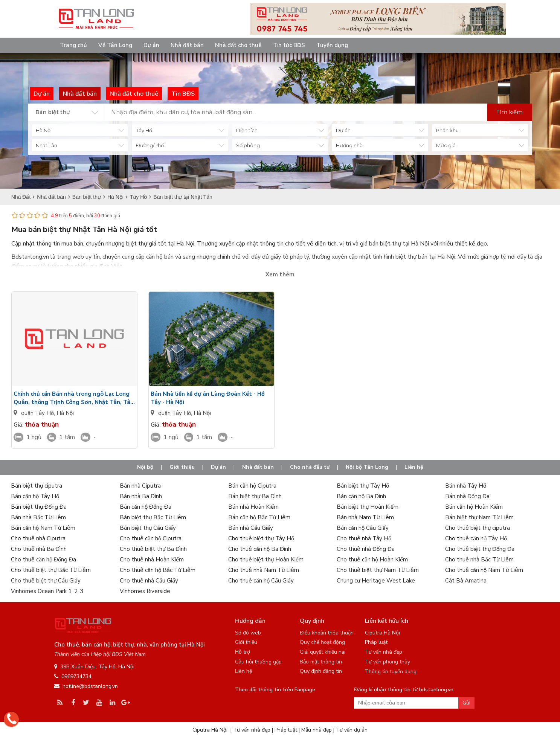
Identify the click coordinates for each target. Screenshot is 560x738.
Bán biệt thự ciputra (37, 486)
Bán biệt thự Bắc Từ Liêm (153, 517)
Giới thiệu (182, 467)
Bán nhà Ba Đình (141, 496)
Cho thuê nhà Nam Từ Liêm (264, 570)
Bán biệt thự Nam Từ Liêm (479, 517)
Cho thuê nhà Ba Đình (39, 549)
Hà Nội (65, 413)
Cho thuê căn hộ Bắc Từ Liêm (158, 570)
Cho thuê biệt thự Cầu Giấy (46, 581)
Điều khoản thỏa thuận (327, 633)
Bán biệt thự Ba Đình (255, 496)
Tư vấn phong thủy (388, 662)
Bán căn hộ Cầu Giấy (363, 528)
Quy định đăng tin (321, 671)
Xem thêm (280, 274)
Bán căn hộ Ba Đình (361, 496)
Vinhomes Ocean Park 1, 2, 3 (47, 591)
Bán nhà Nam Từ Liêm (365, 517)
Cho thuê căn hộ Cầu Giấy (261, 581)
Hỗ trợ (243, 652)
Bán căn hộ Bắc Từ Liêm (259, 517)
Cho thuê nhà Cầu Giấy (149, 581)
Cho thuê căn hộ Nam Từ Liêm (484, 570)
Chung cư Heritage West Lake (376, 581)
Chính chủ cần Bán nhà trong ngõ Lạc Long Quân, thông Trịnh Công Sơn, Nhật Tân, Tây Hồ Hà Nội (73, 398)
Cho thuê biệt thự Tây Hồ (261, 538)
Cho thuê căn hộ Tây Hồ (476, 538)
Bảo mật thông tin (321, 662)
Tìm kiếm (510, 112)
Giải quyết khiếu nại (323, 652)
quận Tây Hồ (37, 413)
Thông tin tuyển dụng (391, 672)
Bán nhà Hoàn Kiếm (253, 507)
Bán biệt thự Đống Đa (39, 507)
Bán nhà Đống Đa (467, 496)
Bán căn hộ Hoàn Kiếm (474, 507)
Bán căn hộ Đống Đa (146, 507)
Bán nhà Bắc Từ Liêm (38, 517)
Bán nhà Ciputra (140, 486)
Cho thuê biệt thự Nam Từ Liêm (378, 570)
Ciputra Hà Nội (382, 633)
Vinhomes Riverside (145, 591)
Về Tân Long (115, 45)
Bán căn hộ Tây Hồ (35, 496)
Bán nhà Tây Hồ (466, 486)
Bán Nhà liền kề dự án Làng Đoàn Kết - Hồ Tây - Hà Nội (208, 398)
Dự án (151, 45)
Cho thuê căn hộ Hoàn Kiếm (372, 560)
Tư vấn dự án (352, 730)
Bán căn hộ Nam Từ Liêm (43, 528)
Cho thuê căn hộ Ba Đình (260, 549)
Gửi (466, 703)
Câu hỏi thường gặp (258, 662)
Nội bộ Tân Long (367, 467)
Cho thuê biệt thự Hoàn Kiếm (266, 560)
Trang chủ (73, 45)
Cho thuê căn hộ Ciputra (151, 538)
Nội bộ (145, 467)
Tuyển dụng (332, 45)
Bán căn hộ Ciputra (252, 486)
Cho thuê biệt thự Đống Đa (480, 549)
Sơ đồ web (248, 633)
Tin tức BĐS (289, 45)
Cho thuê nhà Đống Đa (366, 549)
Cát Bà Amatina (466, 581)
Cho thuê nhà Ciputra (38, 538)
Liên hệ (414, 467)
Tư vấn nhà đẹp (384, 652)
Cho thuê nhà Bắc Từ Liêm (479, 560)
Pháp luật (376, 642)
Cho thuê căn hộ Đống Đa (43, 560)
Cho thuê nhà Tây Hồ (364, 538)
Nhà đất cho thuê (238, 45)
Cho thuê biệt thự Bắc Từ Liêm (51, 570)
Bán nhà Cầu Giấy (251, 528)
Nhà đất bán (187, 45)
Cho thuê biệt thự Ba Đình (153, 549)
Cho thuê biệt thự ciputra (478, 528)
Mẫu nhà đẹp (317, 730)
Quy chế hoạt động (322, 642)
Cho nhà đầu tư (310, 467)
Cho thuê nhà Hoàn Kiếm (152, 560)
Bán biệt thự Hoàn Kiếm (368, 507)
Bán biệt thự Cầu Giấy (148, 528)
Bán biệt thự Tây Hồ (363, 486)
